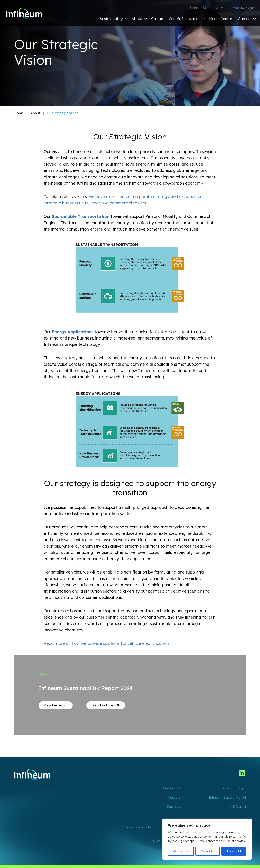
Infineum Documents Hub (138, 827)
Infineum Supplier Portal (227, 797)
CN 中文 (218, 8)
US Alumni (238, 807)
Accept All (234, 851)
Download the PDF (106, 705)
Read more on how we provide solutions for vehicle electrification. (107, 643)
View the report (56, 705)
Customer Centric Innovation (178, 19)
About (139, 19)
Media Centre (221, 19)
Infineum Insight (243, 8)
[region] (207, 839)
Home (19, 113)
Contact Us (172, 788)
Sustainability (114, 19)
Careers (247, 19)
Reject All (208, 851)
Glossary (174, 807)
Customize (181, 851)
